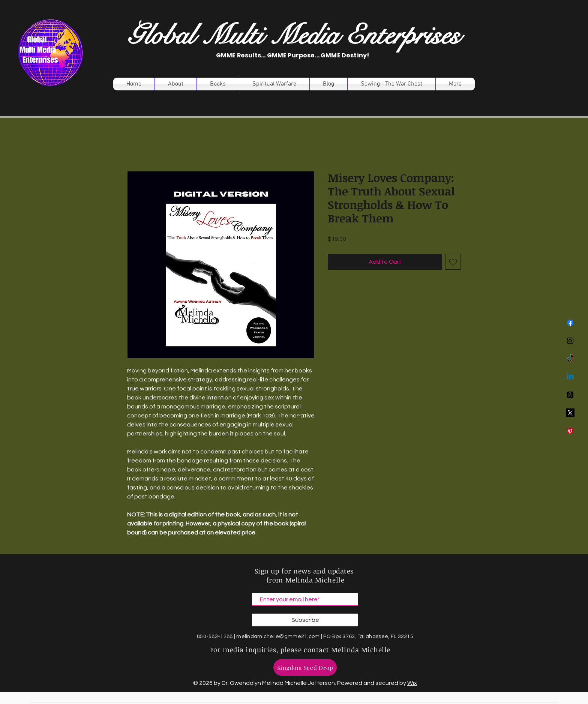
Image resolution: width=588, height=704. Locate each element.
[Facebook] (570, 323)
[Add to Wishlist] (453, 262)
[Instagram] (570, 341)
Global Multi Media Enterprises (294, 35)
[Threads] (570, 395)
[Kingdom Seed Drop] (305, 667)
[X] (570, 413)
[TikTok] (570, 359)
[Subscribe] (305, 620)
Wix (412, 683)
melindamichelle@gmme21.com (278, 636)
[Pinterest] (570, 431)
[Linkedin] (570, 377)
